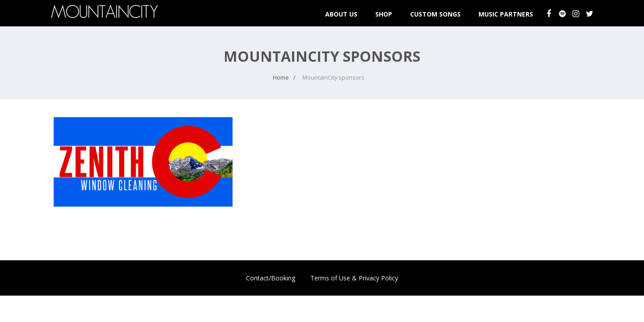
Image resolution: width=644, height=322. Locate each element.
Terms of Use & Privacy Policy (354, 278)
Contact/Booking (271, 278)
